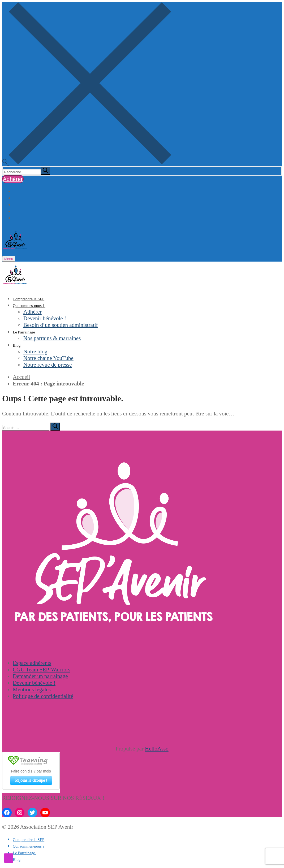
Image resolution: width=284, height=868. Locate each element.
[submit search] (45, 171)
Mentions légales (32, 689)
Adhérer (13, 179)
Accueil (21, 377)
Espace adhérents (32, 663)
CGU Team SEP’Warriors (42, 670)
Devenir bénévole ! (34, 683)
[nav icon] (9, 259)
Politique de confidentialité (43, 696)
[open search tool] (87, 163)
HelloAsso (157, 749)
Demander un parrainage (40, 676)
